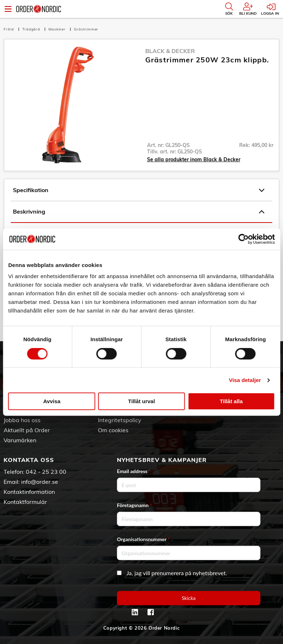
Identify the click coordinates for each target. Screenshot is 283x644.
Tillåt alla (231, 401)
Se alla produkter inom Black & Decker (194, 159)
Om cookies (113, 430)
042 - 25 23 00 (46, 472)
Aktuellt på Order (27, 430)
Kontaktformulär (25, 502)
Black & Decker (170, 51)
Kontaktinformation (29, 492)
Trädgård (32, 29)
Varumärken (20, 440)
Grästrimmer (86, 29)
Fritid (10, 29)
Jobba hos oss (22, 420)
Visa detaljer (245, 380)
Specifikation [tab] (139, 190)
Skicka (189, 598)
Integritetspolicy (120, 420)
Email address (134, 471)
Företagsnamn (135, 505)
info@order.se (40, 482)
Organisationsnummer (143, 539)
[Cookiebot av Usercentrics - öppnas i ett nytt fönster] (243, 239)
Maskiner (58, 29)
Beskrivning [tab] (139, 212)
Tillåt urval (141, 401)
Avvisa (52, 401)
